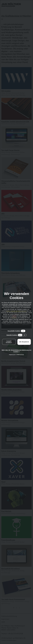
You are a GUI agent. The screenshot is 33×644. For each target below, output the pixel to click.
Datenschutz (20, 355)
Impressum (12, 355)
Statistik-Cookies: (16, 335)
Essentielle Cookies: (16, 331)
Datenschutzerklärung (16, 324)
